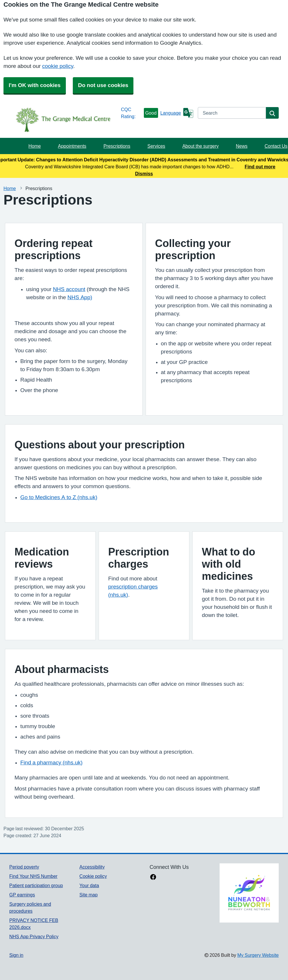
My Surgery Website (258, 955)
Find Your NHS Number (33, 876)
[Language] (177, 113)
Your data (89, 885)
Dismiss (144, 174)
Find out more (260, 167)
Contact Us (276, 146)
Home (35, 146)
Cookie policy (93, 876)
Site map (89, 895)
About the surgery (201, 146)
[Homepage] (64, 120)
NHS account (69, 289)
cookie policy (58, 66)
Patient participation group (36, 885)
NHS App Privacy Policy (34, 936)
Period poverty (24, 867)
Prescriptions (117, 146)
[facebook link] (153, 878)
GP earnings (22, 895)
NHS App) (80, 297)
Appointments (72, 146)
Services (156, 146)
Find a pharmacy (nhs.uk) (51, 762)
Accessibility (92, 867)
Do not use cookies (103, 85)
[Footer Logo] (249, 893)
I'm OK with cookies (35, 85)
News (242, 146)
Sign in (16, 955)
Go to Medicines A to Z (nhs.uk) (59, 497)
